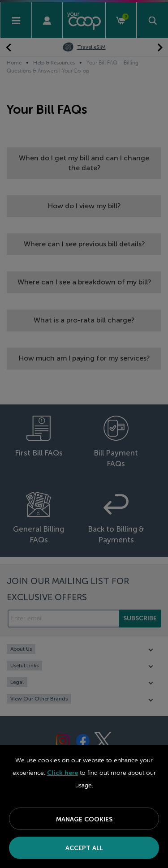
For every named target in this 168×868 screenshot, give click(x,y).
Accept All (84, 848)
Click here (62, 773)
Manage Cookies (84, 819)
